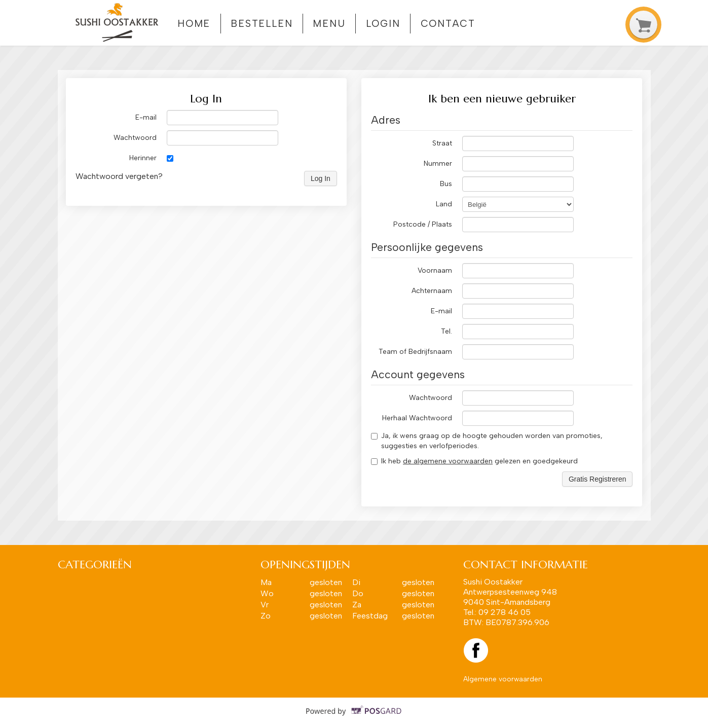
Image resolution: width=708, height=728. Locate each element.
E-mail (146, 117)
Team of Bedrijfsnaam (415, 352)
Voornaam (435, 270)
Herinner (143, 158)
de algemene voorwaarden (448, 461)
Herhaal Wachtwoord (417, 418)
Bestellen (262, 24)
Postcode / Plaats (423, 224)
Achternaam (432, 291)
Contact (448, 24)
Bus (446, 184)
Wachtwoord (135, 138)
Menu (329, 24)
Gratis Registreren (598, 479)
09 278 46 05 (505, 612)
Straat (442, 143)
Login (383, 24)
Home (194, 24)
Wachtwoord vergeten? (119, 176)
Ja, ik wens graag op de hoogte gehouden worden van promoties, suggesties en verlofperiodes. (487, 441)
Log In (321, 178)
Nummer (438, 163)
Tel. (446, 331)
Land (444, 204)
